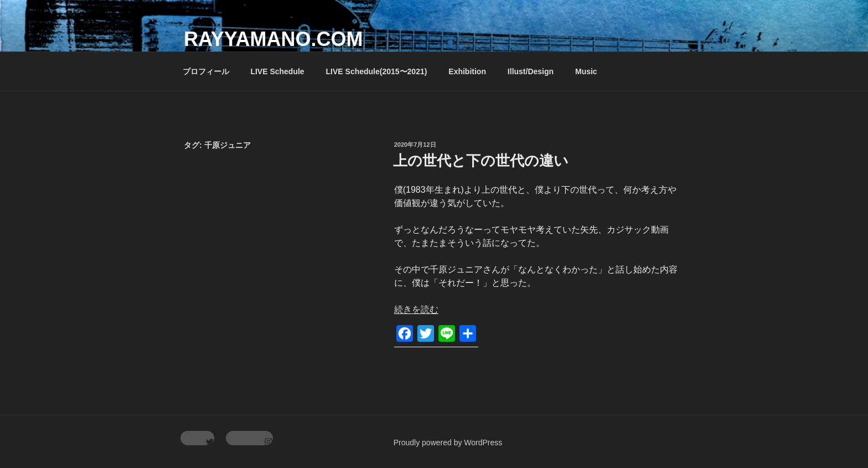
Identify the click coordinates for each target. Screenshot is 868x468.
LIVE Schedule (277, 71)
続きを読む (416, 309)
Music (586, 71)
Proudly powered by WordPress (448, 443)
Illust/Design (531, 71)
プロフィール (206, 71)
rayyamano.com (273, 39)
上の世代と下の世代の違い (481, 161)
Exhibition (467, 71)
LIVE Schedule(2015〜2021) (377, 71)
